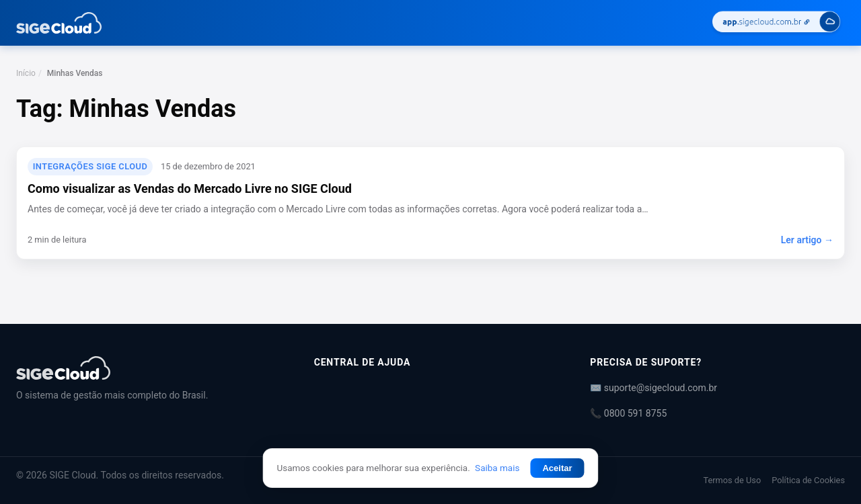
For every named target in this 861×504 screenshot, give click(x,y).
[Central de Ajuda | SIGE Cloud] (149, 368)
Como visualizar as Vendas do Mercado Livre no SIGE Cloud (190, 188)
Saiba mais (497, 468)
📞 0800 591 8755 (628, 413)
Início (26, 73)
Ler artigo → (807, 240)
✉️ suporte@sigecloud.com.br (653, 388)
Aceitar (557, 468)
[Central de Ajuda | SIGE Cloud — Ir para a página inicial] (59, 23)
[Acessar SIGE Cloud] (776, 23)
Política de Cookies (808, 480)
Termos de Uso (732, 480)
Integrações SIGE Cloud (90, 166)
